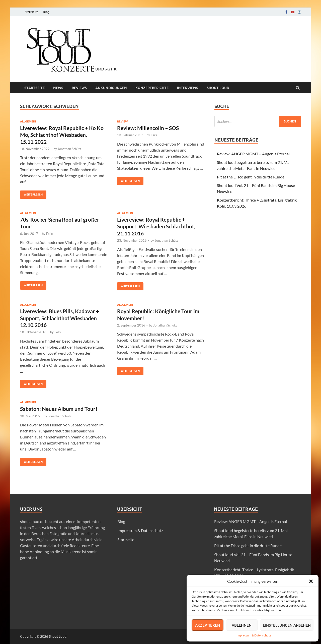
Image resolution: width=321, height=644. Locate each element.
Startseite (32, 12)
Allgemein (28, 121)
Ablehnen (242, 625)
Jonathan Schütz (69, 149)
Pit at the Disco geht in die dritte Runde (251, 177)
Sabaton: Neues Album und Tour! (59, 409)
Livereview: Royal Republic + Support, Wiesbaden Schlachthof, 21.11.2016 (156, 226)
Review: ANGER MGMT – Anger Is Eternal (253, 154)
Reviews (79, 88)
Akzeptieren (208, 625)
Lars (154, 135)
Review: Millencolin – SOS (148, 128)
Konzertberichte (152, 88)
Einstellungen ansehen (287, 625)
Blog (46, 12)
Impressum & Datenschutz (254, 635)
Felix (50, 234)
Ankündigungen (111, 88)
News (58, 88)
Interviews (188, 88)
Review (122, 121)
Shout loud (218, 88)
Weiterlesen (31, 193)
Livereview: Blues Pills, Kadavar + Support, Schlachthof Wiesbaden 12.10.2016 (60, 318)
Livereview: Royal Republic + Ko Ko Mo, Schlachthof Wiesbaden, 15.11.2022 (62, 135)
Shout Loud (58, 636)
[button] (311, 581)
